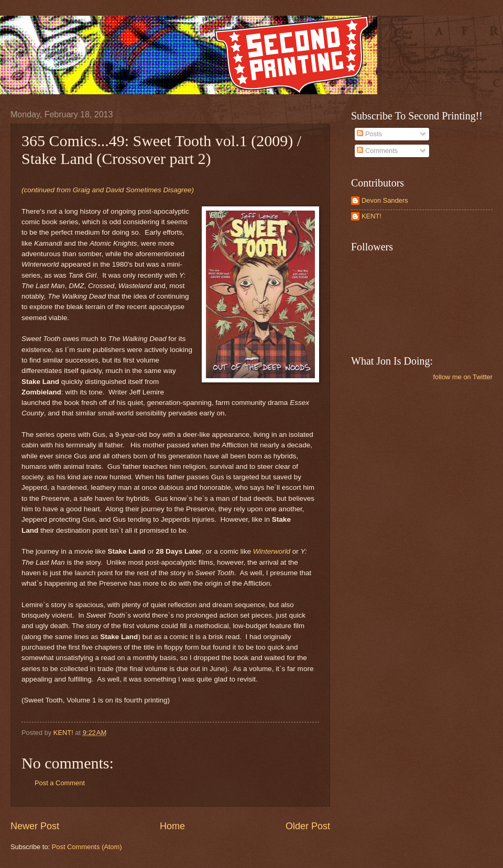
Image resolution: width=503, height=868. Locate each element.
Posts (369, 134)
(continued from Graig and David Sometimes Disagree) (108, 190)
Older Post (308, 826)
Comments (377, 151)
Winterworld (272, 551)
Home (172, 826)
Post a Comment (60, 783)
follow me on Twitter (463, 377)
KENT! (371, 216)
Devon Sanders (385, 200)
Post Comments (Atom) (87, 847)
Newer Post (35, 826)
